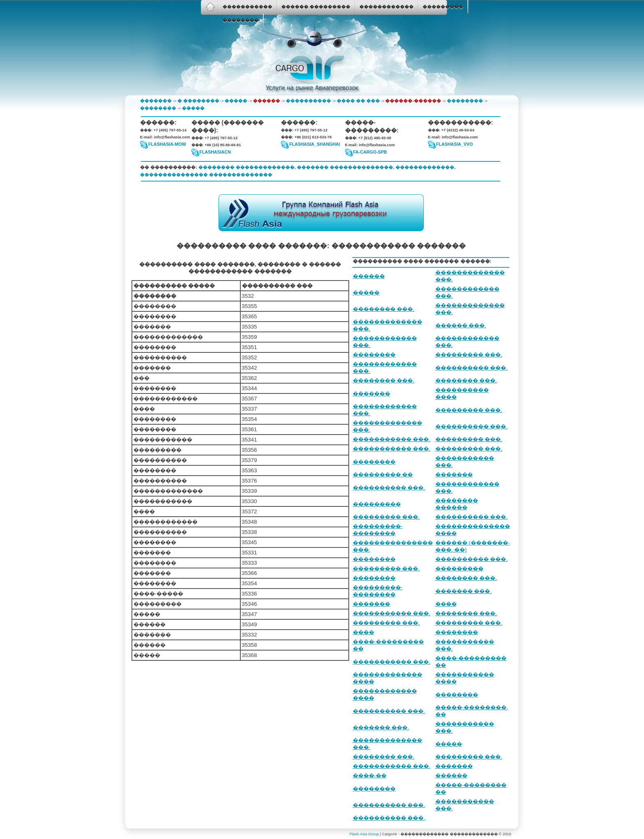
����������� (247, 7)
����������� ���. (392, 439)
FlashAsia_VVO (454, 144)
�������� (241, 20)
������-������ (413, 101)
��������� (443, 7)
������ (267, 101)
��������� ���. (469, 355)
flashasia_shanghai (315, 144)
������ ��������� (316, 7)
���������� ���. (471, 368)
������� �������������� (345, 167)
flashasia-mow (167, 144)
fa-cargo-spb (370, 152)
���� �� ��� (358, 101)
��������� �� (383, 475)
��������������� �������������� (206, 175)
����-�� (370, 776)
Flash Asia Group (364, 834)
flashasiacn (215, 152)
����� (236, 101)
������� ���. (463, 591)
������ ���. (461, 325)
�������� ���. (384, 309)
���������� (308, 101)
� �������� (198, 101)
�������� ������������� (246, 167)
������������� (425, 167)
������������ (386, 7)
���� (446, 604)
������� (156, 101)
